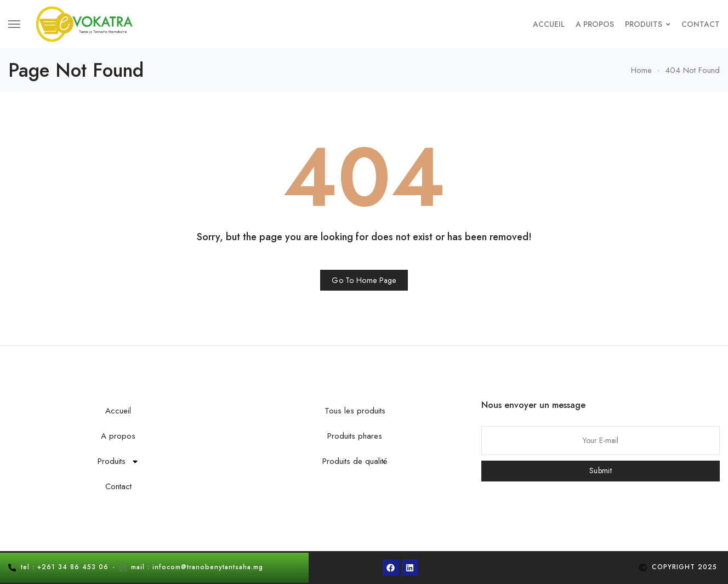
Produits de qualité (355, 461)
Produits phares (355, 436)
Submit (601, 470)
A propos (595, 24)
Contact (701, 24)
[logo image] (84, 24)
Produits (648, 24)
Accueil (549, 24)
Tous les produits (355, 411)
